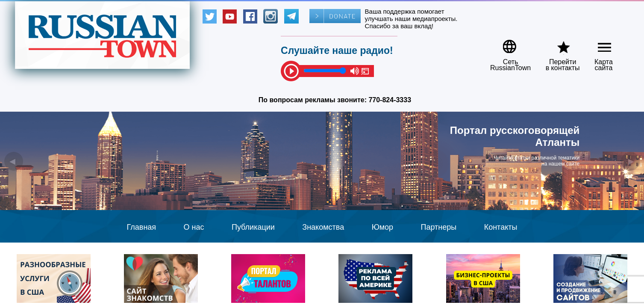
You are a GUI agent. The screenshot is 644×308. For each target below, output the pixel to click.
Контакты (501, 227)
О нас (194, 227)
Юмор (382, 227)
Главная (142, 227)
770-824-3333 (390, 100)
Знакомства (323, 227)
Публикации (253, 227)
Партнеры (439, 227)
